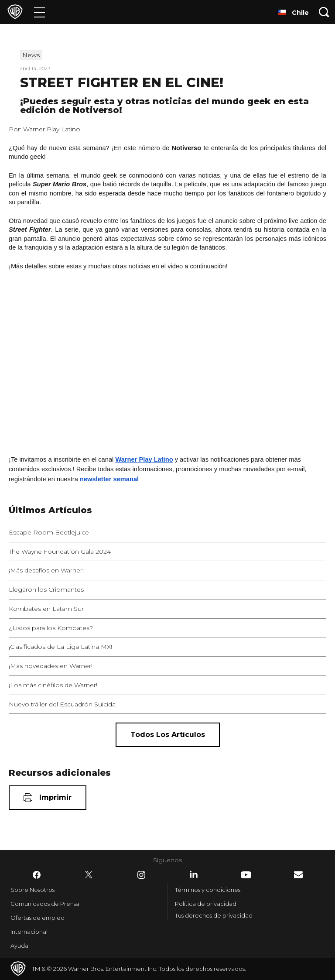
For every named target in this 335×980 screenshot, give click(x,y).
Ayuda (19, 946)
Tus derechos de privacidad (214, 915)
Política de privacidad (206, 904)
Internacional (29, 932)
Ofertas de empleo (38, 918)
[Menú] (39, 12)
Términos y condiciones (208, 890)
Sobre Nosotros (32, 890)
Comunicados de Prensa (45, 904)
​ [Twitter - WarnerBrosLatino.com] (89, 875)
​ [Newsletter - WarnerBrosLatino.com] (298, 875)
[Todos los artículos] (168, 735)
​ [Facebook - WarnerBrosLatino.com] (37, 875)
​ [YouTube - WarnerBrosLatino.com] (246, 875)
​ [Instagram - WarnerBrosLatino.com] (141, 875)
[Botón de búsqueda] (324, 12)
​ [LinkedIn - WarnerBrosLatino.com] (194, 874)
